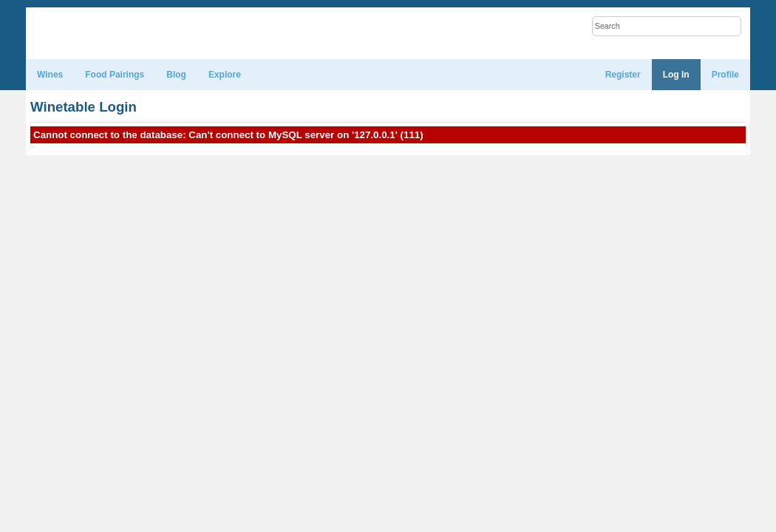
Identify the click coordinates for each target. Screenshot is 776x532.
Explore (225, 75)
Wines (50, 75)
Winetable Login (84, 107)
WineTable (96, 34)
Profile (725, 75)
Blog (176, 75)
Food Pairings (115, 75)
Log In (676, 75)
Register (623, 75)
